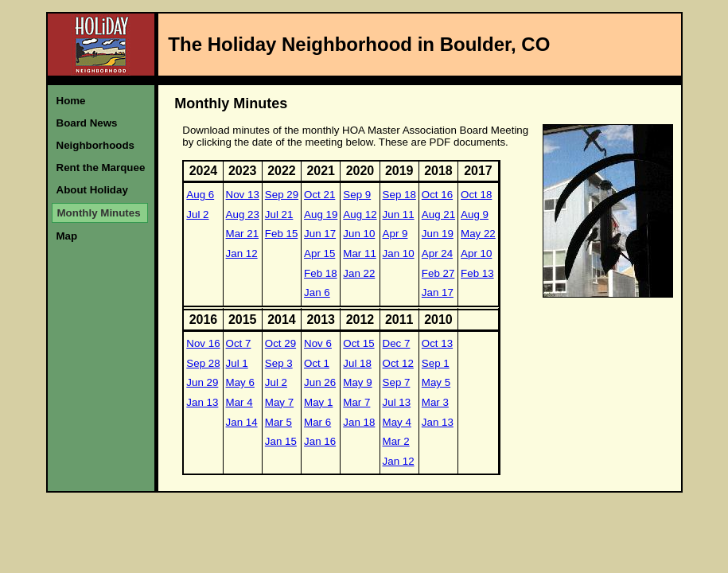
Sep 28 (203, 363)
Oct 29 (280, 343)
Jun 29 (202, 382)
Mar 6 (317, 422)
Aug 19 (321, 214)
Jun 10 (359, 234)
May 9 (357, 382)
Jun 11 (399, 214)
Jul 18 (357, 363)
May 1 (318, 402)
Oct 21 (319, 195)
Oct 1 (317, 363)
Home (71, 101)
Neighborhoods (95, 145)
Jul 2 (197, 214)
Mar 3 (435, 402)
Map (67, 236)
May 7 (279, 402)
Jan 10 (399, 253)
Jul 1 (237, 363)
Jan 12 (242, 253)
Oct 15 (358, 343)
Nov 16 (203, 343)
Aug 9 (475, 214)
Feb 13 (477, 273)
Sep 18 (399, 195)
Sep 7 (397, 382)
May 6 (240, 382)
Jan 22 (359, 273)
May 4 (397, 422)
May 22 (478, 234)
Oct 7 (239, 343)
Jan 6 (317, 292)
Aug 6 (200, 195)
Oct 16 (437, 195)
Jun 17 (320, 234)
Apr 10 (476, 253)
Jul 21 (279, 214)
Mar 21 (242, 234)
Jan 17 (438, 292)
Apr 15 (319, 253)
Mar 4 (239, 402)
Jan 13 (202, 402)
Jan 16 (320, 441)
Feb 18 (321, 273)
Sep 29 (282, 195)
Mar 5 (278, 422)
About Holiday (92, 190)
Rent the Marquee (101, 168)
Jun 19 (438, 234)
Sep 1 (436, 363)
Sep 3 (279, 363)
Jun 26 (320, 382)
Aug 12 (360, 214)
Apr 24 (437, 253)
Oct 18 (476, 195)
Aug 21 (438, 214)
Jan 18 (359, 422)
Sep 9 (357, 195)
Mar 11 (359, 253)
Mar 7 (356, 402)
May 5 (436, 382)
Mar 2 (396, 441)
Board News (87, 123)
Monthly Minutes (99, 213)
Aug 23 (243, 214)
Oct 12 (398, 363)
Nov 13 (243, 195)
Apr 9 (395, 234)
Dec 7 (397, 343)
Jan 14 (242, 422)
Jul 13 (397, 402)
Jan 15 (281, 441)
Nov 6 (318, 343)
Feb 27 (438, 273)
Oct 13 (437, 343)
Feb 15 (282, 234)
